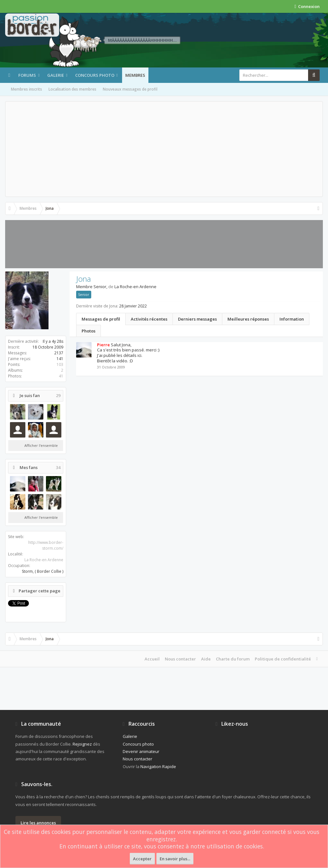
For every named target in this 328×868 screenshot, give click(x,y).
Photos (89, 331)
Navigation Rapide (158, 766)
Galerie (56, 75)
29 (58, 396)
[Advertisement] (164, 149)
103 (60, 364)
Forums (27, 75)
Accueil (152, 659)
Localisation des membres (72, 89)
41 (61, 376)
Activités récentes (149, 319)
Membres (135, 75)
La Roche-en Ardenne (44, 560)
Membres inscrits (27, 89)
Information (292, 319)
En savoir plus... (175, 859)
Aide (206, 659)
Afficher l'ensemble (41, 445)
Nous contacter (180, 659)
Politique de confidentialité (283, 659)
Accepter (142, 859)
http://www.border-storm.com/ (46, 545)
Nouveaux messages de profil (130, 89)
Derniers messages (197, 319)
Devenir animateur (141, 751)
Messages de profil (101, 319)
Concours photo (95, 75)
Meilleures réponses (248, 319)
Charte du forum (233, 659)
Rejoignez (82, 744)
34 (58, 468)
